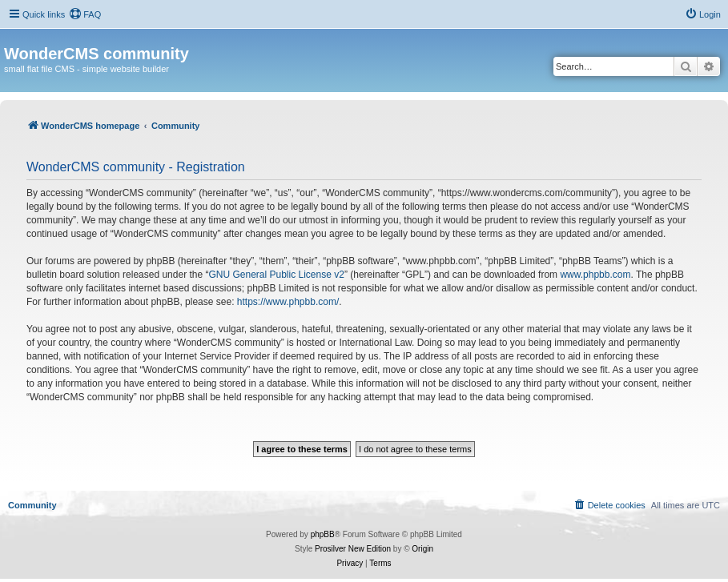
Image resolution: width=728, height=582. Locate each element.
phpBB (323, 534)
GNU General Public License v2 (276, 275)
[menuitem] (85, 14)
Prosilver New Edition (353, 549)
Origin (422, 549)
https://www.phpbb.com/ (288, 302)
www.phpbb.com (595, 275)
